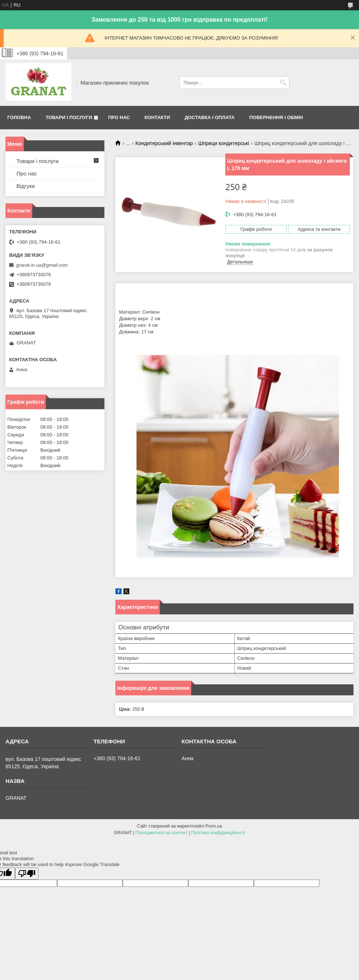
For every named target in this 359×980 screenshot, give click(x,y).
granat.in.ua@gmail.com (42, 265)
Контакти (158, 117)
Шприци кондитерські (224, 143)
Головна (19, 117)
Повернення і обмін (276, 117)
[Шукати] (283, 83)
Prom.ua (214, 826)
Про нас (119, 117)
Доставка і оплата (210, 117)
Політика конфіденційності (218, 833)
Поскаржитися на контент (161, 833)
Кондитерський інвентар (164, 143)
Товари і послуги (69, 117)
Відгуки (26, 186)
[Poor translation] (27, 874)
